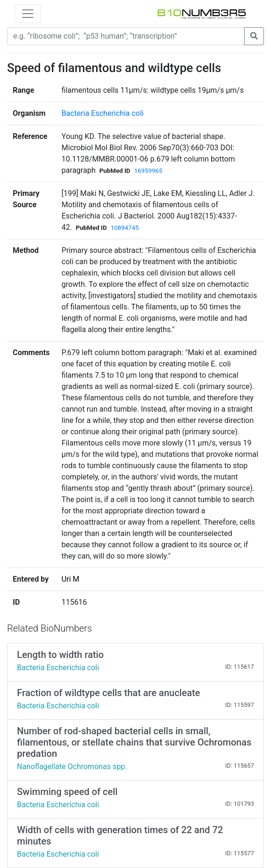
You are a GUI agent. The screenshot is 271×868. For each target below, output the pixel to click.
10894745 (125, 228)
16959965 (148, 171)
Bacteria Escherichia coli (103, 113)
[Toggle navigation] (28, 14)
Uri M (71, 579)
